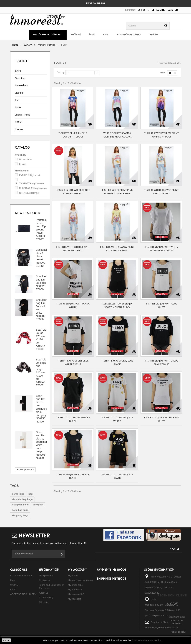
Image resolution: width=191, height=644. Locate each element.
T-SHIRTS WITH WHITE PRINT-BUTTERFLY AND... (73, 249)
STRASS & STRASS (29, 193)
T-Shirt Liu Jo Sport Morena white (161, 419)
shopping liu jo (20, 515)
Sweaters (20, 78)
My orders (73, 576)
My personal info (76, 594)
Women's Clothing (46, 45)
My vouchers (74, 599)
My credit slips (75, 585)
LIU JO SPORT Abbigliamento (29, 183)
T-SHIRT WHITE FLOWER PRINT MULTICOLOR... (161, 192)
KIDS (106, 35)
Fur (17, 100)
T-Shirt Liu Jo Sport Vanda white (73, 305)
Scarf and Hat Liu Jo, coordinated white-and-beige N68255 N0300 (43, 445)
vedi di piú (178, 632)
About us (44, 593)
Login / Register (165, 10)
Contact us (45, 580)
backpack (38, 505)
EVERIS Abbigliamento (30, 175)
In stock (23, 164)
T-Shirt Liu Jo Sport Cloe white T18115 (73, 362)
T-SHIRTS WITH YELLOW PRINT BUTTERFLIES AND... (117, 249)
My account (77, 570)
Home (15, 45)
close (6, 640)
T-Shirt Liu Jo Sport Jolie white (117, 419)
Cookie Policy (46, 597)
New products (28, 213)
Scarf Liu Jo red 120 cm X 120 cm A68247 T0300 (41, 339)
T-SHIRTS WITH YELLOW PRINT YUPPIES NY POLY (161, 135)
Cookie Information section (147, 640)
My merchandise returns (80, 580)
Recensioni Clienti (172, 595)
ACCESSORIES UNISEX (129, 35)
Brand (154, 35)
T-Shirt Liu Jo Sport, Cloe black (117, 362)
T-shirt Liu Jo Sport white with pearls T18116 (161, 249)
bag (30, 494)
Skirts (18, 107)
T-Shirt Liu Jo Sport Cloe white (161, 305)
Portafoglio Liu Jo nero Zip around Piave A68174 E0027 (42, 229)
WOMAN (76, 35)
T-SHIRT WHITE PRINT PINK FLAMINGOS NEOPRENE (117, 192)
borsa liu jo (18, 494)
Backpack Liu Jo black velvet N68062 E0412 (42, 258)
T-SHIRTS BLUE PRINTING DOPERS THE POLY (73, 135)
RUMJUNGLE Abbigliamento (33, 188)
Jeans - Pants (23, 115)
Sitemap (43, 602)
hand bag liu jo (20, 510)
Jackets (19, 93)
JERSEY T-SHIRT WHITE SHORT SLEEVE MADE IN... (73, 192)
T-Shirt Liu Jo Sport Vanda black (73, 476)
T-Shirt (19, 122)
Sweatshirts (21, 85)
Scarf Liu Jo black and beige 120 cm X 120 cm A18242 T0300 (41, 372)
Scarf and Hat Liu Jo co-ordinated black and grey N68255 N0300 (42, 409)
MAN (92, 35)
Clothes (19, 129)
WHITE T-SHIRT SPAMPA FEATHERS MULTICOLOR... (117, 135)
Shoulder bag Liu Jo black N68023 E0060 (41, 283)
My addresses (75, 590)
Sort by (61, 72)
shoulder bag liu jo (22, 499)
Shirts (18, 71)
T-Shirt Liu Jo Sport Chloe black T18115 (161, 362)
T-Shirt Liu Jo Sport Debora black (73, 419)
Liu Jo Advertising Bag (48, 35)
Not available (25, 159)
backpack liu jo (20, 505)
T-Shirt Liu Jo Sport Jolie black (117, 476)
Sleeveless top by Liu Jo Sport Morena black (117, 305)
